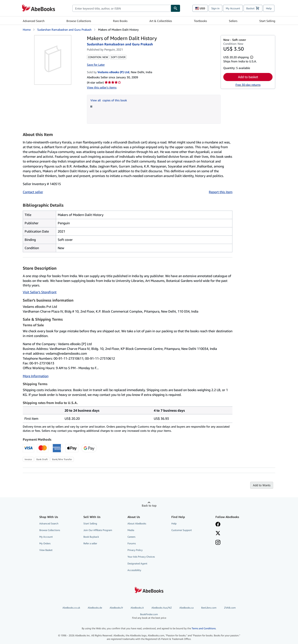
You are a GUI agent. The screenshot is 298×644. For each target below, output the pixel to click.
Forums (132, 543)
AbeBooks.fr (116, 608)
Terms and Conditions (204, 628)
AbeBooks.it (137, 608)
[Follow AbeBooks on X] (218, 534)
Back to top (149, 505)
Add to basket (248, 77)
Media (131, 530)
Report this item (221, 192)
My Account (233, 8)
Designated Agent (137, 563)
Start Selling (267, 21)
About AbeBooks (137, 523)
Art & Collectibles (161, 21)
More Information (36, 376)
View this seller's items (102, 87)
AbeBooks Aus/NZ (162, 608)
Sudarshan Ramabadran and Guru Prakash (64, 30)
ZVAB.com (230, 608)
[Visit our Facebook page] (218, 525)
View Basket (46, 550)
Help (269, 8)
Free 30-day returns (248, 85)
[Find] (175, 8)
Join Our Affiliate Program (98, 530)
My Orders (45, 543)
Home (27, 30)
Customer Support (182, 530)
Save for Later (96, 65)
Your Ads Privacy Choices (141, 557)
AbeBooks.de (95, 608)
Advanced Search (34, 21)
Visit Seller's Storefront (40, 292)
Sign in (215, 8)
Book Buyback (91, 537)
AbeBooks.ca (186, 608)
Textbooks (200, 21)
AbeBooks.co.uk (71, 608)
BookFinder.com (149, 616)
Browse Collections (79, 21)
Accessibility (134, 570)
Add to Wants (262, 485)
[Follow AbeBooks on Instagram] (218, 543)
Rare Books (120, 21)
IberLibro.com (209, 608)
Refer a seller (90, 543)
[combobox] (122, 8)
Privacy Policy (135, 550)
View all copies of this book (109, 100)
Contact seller (33, 192)
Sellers (233, 21)
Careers (131, 537)
